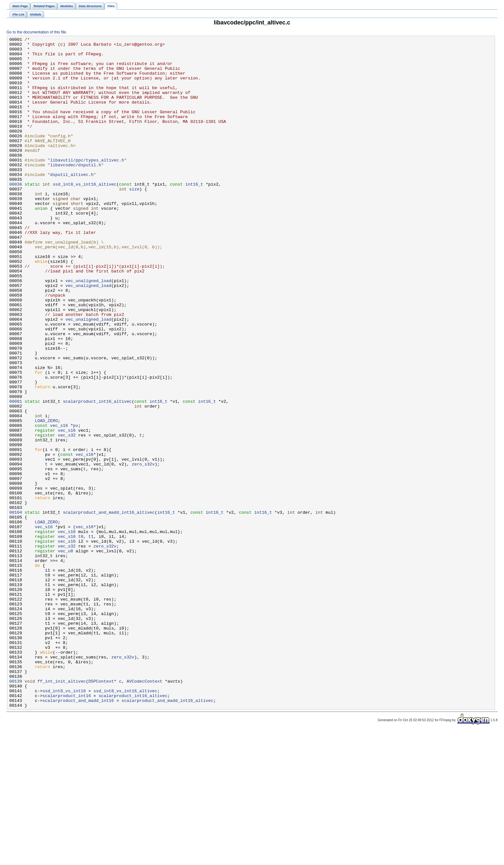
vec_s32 (67, 515)
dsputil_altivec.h (72, 202)
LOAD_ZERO (46, 498)
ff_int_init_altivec (62, 810)
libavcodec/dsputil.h (76, 191)
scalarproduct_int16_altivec (97, 474)
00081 (16, 474)
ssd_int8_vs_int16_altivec (85, 214)
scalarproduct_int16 (67, 828)
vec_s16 (59, 503)
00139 (16, 810)
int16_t (194, 214)
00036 (16, 214)
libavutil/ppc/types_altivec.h (87, 185)
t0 (81, 637)
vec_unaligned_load (89, 330)
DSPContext (101, 810)
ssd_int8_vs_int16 (64, 822)
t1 (91, 637)
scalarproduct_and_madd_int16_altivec (109, 608)
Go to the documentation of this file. (37, 32)
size (134, 220)
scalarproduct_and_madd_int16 (78, 833)
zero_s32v (143, 550)
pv (76, 503)
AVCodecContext (144, 810)
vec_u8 (66, 654)
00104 (16, 608)
